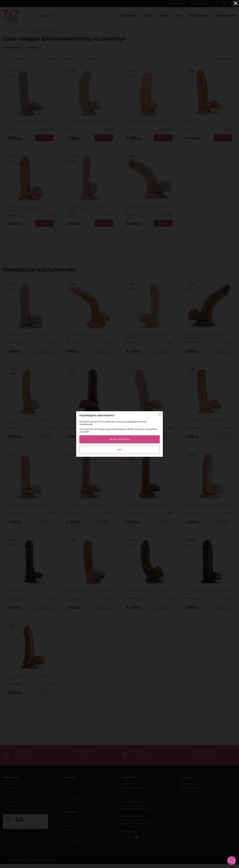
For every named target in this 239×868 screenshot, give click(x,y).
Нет (120, 450)
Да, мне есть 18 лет (120, 439)
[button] (232, 861)
